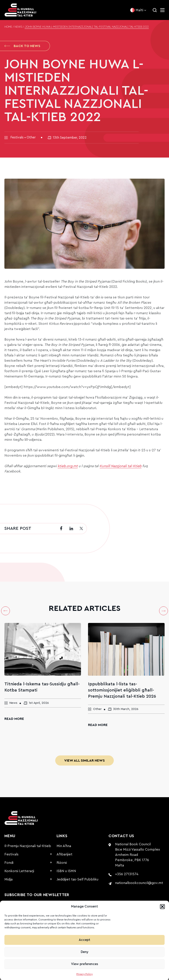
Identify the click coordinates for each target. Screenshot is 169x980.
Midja (8, 880)
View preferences (85, 964)
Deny (85, 952)
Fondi (9, 863)
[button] (162, 907)
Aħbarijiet (64, 855)
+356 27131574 (127, 875)
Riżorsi (62, 863)
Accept (84, 940)
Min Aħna (64, 846)
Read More (14, 719)
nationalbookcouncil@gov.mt (139, 883)
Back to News (22, 46)
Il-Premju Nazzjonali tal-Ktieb (28, 846)
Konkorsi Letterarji (19, 871)
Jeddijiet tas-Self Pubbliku (77, 880)
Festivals (11, 855)
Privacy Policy (84, 974)
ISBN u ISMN (66, 871)
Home (8, 27)
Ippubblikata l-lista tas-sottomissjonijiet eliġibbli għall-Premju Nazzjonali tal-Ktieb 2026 (122, 691)
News (18, 27)
